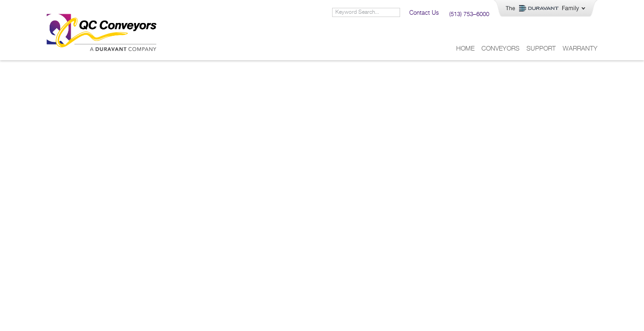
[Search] (395, 12)
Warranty (580, 49)
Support (541, 49)
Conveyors (500, 49)
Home (465, 49)
